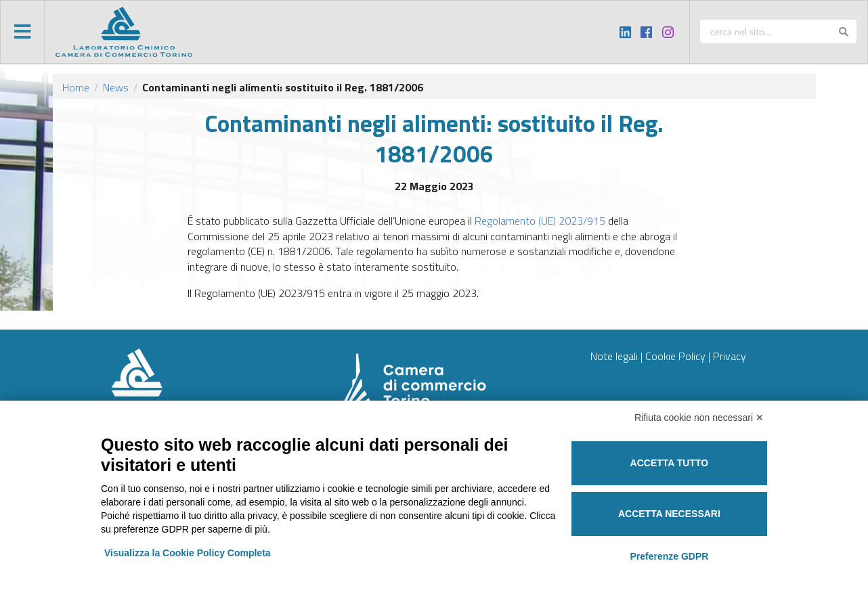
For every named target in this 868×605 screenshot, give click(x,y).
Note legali (614, 356)
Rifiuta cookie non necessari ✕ (699, 418)
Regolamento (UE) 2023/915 (540, 221)
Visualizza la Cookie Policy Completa (188, 553)
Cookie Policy (675, 356)
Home (76, 87)
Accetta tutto (670, 463)
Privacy (730, 356)
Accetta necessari (669, 514)
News (116, 87)
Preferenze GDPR (669, 556)
